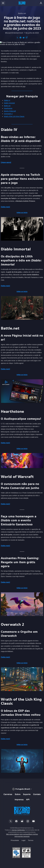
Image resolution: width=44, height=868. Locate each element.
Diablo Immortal (9, 103)
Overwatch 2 (8, 114)
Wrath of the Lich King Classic (14, 116)
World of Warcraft (10, 111)
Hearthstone (8, 108)
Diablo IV (7, 100)
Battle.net (7, 106)
